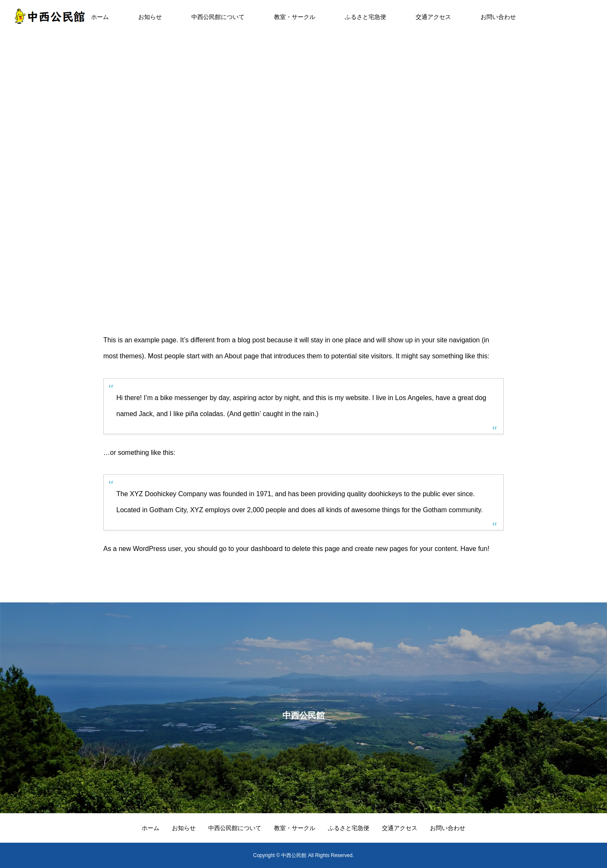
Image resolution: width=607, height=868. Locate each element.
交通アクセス (433, 17)
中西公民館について (218, 17)
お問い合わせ (498, 17)
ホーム (100, 17)
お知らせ (150, 17)
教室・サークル (295, 17)
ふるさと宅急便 (365, 17)
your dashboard (259, 549)
